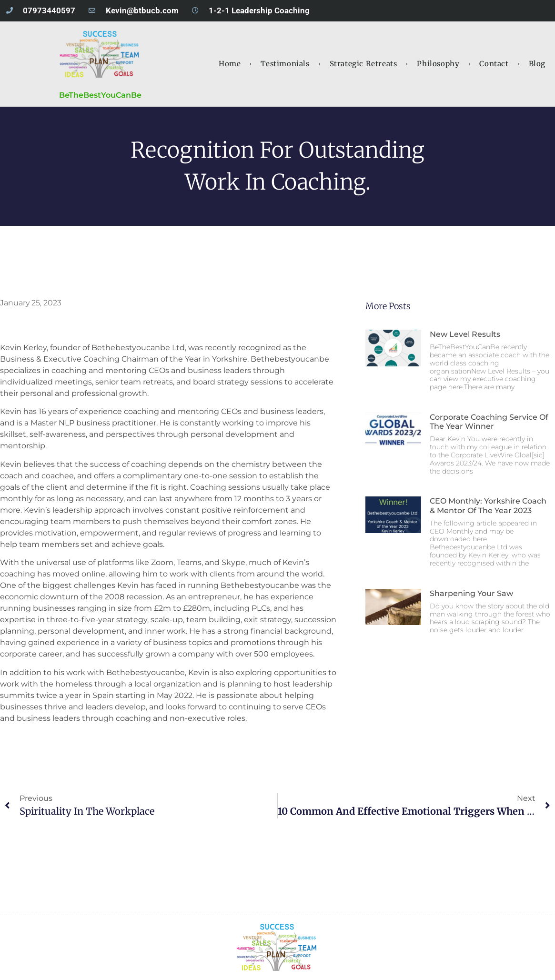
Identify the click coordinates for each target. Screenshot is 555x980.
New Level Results (465, 334)
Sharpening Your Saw (471, 593)
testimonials (285, 64)
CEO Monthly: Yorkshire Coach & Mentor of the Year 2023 (488, 505)
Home (230, 64)
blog (537, 64)
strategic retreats (363, 64)
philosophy (438, 64)
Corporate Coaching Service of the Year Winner (489, 422)
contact (494, 64)
